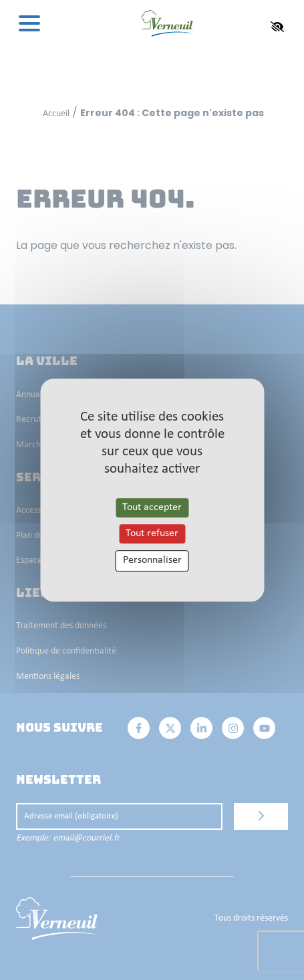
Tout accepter (152, 507)
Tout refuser (152, 533)
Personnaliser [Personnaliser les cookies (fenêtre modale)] (152, 561)
